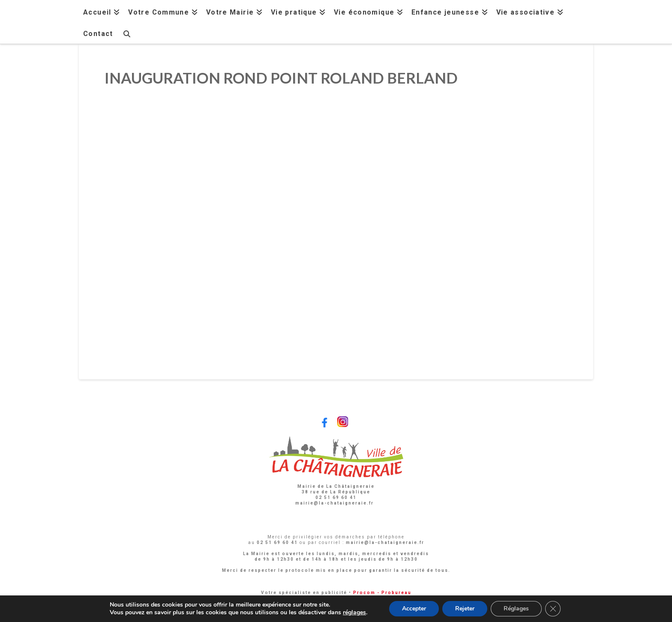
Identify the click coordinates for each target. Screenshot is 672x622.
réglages (354, 613)
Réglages (516, 608)
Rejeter (465, 608)
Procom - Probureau (382, 593)
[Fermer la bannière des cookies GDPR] (553, 609)
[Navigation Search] (126, 33)
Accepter (414, 608)
